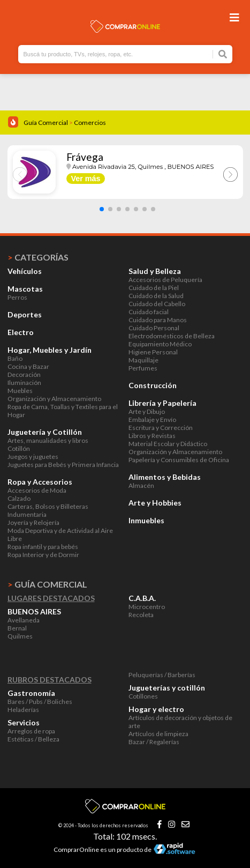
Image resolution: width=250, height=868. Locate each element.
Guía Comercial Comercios (65, 123)
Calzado (19, 498)
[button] (102, 209)
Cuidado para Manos (158, 320)
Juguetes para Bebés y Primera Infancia (63, 465)
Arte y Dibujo (147, 411)
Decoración (24, 374)
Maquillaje (143, 360)
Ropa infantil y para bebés (43, 547)
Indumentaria (27, 514)
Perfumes (143, 368)
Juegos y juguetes (33, 457)
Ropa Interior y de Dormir (43, 555)
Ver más (85, 179)
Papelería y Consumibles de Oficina (179, 460)
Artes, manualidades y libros (48, 440)
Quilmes (20, 636)
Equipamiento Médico (160, 344)
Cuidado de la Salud (156, 296)
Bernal (17, 628)
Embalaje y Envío (152, 420)
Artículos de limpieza (158, 734)
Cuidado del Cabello (157, 304)
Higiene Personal (153, 352)
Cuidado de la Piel (154, 288)
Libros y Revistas (152, 436)
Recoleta (141, 615)
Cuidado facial (149, 312)
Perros (17, 297)
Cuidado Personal (154, 328)
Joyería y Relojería (33, 522)
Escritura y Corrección (161, 428)
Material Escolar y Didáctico (168, 444)
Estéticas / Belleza (33, 739)
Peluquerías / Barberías (162, 675)
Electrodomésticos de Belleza (172, 336)
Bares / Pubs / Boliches (40, 702)
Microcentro (147, 607)
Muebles (20, 391)
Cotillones (143, 696)
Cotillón (19, 448)
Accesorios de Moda (37, 490)
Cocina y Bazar (28, 366)
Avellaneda (24, 620)
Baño (15, 358)
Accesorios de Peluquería (165, 280)
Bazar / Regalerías (154, 742)
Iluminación (24, 383)
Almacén (141, 485)
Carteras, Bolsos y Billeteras (48, 506)
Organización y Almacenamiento (54, 399)
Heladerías (23, 710)
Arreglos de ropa (31, 731)
